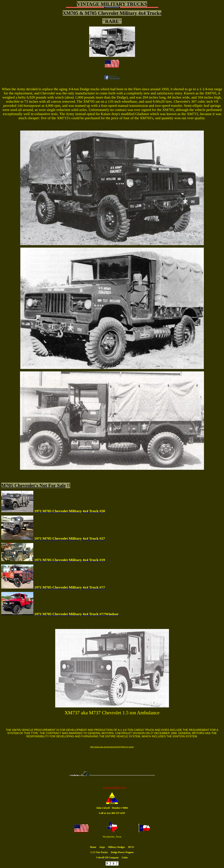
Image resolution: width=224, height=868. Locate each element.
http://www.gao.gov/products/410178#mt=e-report (112, 747)
